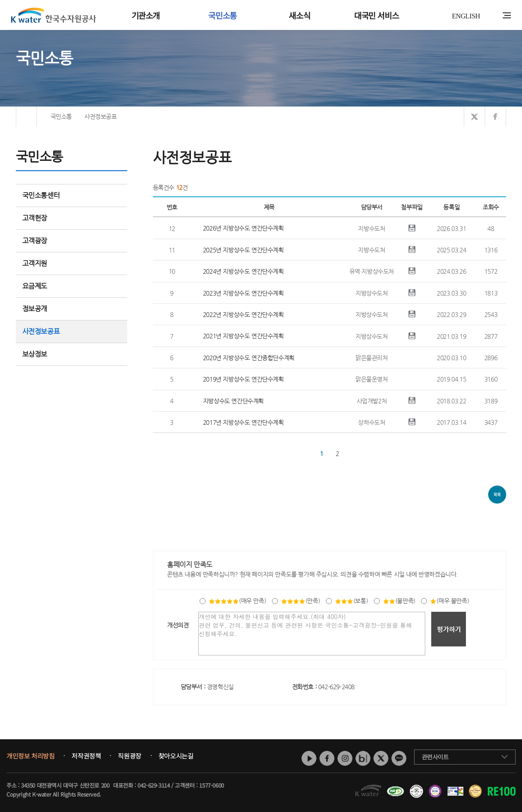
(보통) (351, 601)
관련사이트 (435, 757)
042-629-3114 (154, 785)
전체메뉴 (507, 15)
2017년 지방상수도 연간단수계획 (243, 422)
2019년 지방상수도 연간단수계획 (243, 379)
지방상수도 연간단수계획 (233, 401)
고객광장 (72, 241)
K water (54, 15)
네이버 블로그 (363, 758)
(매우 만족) (237, 601)
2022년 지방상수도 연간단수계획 (243, 314)
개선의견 (178, 625)
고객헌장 (72, 218)
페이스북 (327, 758)
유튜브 (309, 758)
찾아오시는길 (176, 756)
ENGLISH (466, 16)
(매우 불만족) (449, 601)
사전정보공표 (41, 331)
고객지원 (72, 263)
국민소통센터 (41, 195)
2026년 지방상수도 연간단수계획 (243, 228)
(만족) (300, 601)
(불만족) (399, 601)
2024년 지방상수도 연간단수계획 (243, 271)
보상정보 (72, 354)
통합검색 (494, 16)
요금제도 (72, 286)
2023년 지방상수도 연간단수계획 (243, 293)
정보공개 (72, 309)
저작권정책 (86, 756)
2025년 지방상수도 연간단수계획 (243, 250)
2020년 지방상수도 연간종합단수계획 (249, 358)
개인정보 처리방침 (30, 756)
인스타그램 (345, 758)
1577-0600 (211, 785)
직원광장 (129, 756)
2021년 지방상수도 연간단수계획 (243, 336)
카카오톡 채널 (399, 758)
